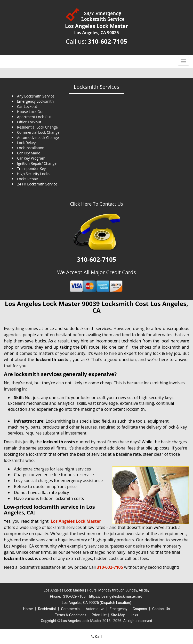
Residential (47, 609)
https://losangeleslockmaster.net (115, 596)
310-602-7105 (107, 41)
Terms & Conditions (71, 615)
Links (134, 615)
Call (97, 636)
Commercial (71, 609)
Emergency (118, 609)
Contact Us (161, 609)
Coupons (140, 609)
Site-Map (118, 615)
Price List (99, 615)
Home (28, 609)
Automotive (95, 609)
